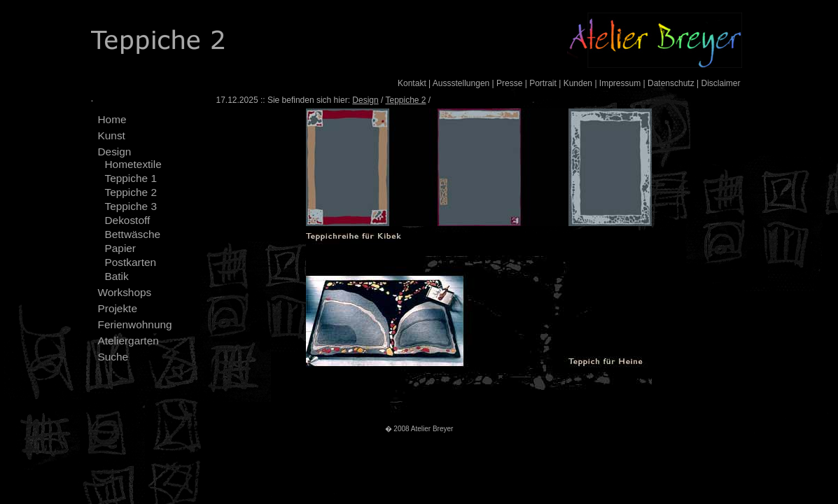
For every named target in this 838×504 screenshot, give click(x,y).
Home (112, 119)
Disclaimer (720, 83)
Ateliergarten (128, 341)
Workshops (125, 292)
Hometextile (133, 164)
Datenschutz (671, 83)
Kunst (112, 135)
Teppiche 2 (131, 192)
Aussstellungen (461, 83)
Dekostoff (128, 220)
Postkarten (131, 262)
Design (115, 152)
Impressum (620, 83)
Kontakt (412, 83)
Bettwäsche (133, 234)
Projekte (118, 308)
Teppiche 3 (131, 206)
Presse (509, 83)
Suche (113, 357)
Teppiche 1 (131, 178)
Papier (121, 248)
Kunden (578, 83)
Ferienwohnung (135, 324)
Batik (117, 276)
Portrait (543, 83)
